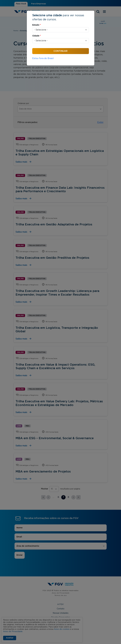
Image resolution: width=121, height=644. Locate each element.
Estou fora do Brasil (43, 58)
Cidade (36, 36)
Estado (36, 25)
